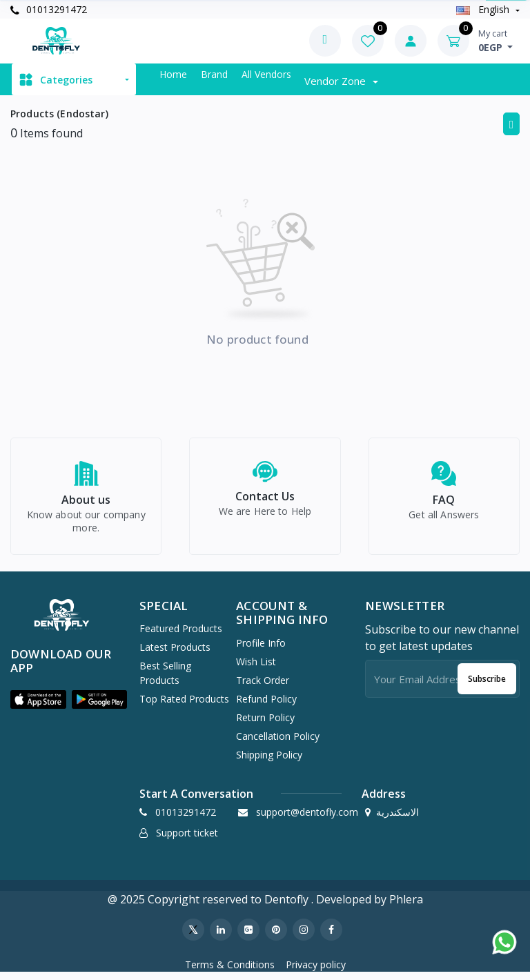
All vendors (266, 74)
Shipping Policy (269, 762)
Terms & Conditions (230, 971)
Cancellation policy (278, 743)
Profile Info (261, 650)
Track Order (263, 687)
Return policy (265, 724)
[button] (38, 707)
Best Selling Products (165, 680)
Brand (214, 74)
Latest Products (175, 655)
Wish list (256, 668)
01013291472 (49, 9)
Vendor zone (336, 81)
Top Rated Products (184, 706)
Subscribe (487, 686)
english (484, 9)
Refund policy (266, 706)
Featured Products (181, 636)
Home (173, 74)
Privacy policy (316, 971)
